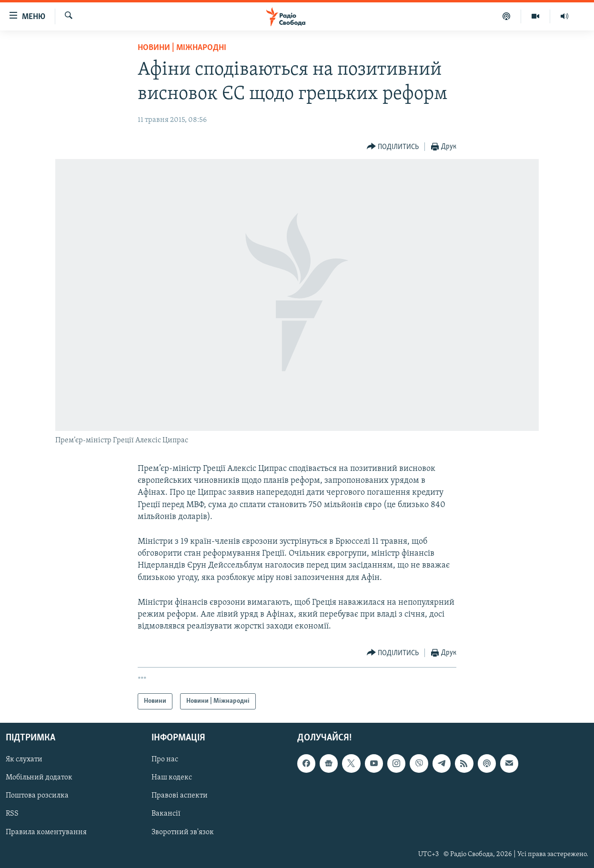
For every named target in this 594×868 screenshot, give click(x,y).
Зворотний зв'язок (183, 832)
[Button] (393, 147)
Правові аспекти (180, 796)
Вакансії (166, 814)
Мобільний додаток (39, 778)
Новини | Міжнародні (182, 48)
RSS (12, 814)
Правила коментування (46, 832)
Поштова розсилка (37, 796)
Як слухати (24, 760)
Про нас (165, 760)
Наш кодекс (172, 778)
